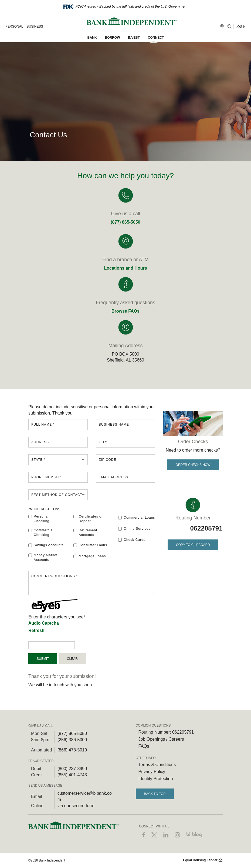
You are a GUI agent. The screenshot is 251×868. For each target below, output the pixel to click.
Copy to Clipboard (192, 543)
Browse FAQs (125, 311)
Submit (43, 659)
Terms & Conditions (157, 765)
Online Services (134, 529)
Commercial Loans (137, 518)
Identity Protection (156, 779)
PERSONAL (14, 26)
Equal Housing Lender (203, 860)
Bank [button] (92, 38)
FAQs (144, 746)
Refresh (36, 630)
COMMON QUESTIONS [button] (153, 725)
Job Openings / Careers (161, 739)
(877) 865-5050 (125, 222)
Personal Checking (39, 519)
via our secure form (76, 806)
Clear (72, 659)
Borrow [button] (113, 38)
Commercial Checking (41, 533)
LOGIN (241, 27)
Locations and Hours (125, 268)
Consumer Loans (90, 545)
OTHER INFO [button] (146, 758)
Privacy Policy (152, 772)
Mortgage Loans (90, 556)
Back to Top (155, 794)
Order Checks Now (193, 465)
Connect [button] (156, 38)
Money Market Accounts (43, 557)
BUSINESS (35, 26)
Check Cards (132, 540)
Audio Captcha (44, 623)
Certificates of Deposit (88, 519)
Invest (134, 38)
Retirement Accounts (85, 533)
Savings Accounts (46, 545)
